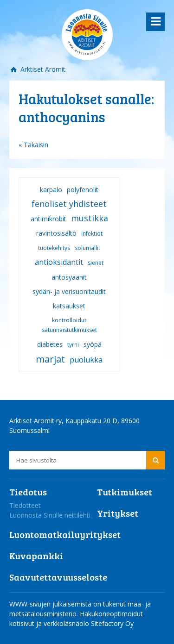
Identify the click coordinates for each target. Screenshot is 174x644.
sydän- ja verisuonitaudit (69, 291)
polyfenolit (83, 190)
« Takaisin (33, 145)
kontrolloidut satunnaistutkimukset (69, 325)
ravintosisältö (56, 233)
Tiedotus (28, 492)
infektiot (92, 234)
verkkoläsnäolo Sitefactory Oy (89, 623)
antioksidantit (59, 262)
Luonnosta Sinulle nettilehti (50, 515)
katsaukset (69, 306)
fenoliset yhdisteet (69, 204)
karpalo (51, 190)
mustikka (90, 218)
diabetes (50, 344)
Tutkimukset (125, 492)
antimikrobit (48, 219)
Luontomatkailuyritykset (65, 534)
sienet (96, 263)
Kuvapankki (36, 556)
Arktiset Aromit (42, 69)
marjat (50, 359)
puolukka (86, 360)
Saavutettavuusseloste (58, 577)
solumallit (87, 248)
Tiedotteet (25, 505)
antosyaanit (69, 277)
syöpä (93, 344)
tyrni (73, 345)
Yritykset (118, 513)
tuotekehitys (54, 248)
